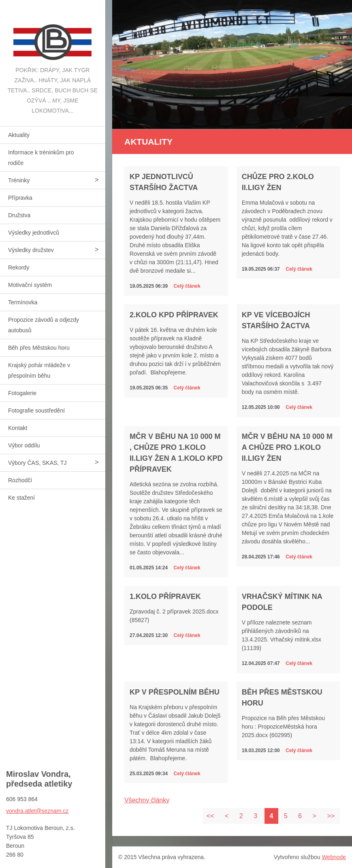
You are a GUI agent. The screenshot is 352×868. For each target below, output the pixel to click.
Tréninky (19, 180)
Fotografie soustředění (36, 410)
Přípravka (20, 198)
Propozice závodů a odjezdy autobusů (44, 325)
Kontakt (18, 428)
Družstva (19, 215)
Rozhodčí (20, 480)
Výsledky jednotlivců (34, 233)
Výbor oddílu (24, 445)
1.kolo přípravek (165, 596)
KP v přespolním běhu (175, 692)
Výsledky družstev (31, 250)
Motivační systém (30, 285)
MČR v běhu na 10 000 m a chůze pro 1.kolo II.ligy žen (287, 447)
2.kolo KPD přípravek (174, 315)
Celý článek (187, 286)
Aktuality (19, 135)
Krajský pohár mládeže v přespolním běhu (39, 370)
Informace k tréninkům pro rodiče (41, 158)
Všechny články (147, 800)
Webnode (334, 857)
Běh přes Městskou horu (39, 348)
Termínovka (23, 302)
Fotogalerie (22, 393)
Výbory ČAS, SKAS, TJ (37, 463)
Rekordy (19, 267)
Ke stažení (21, 498)
